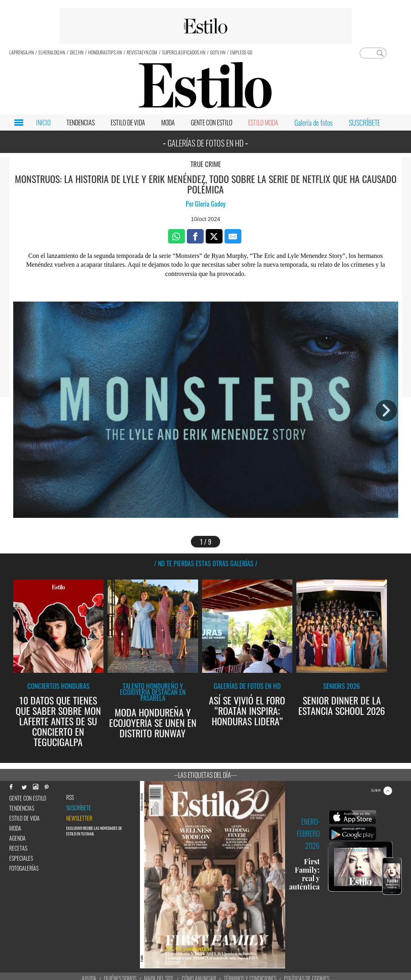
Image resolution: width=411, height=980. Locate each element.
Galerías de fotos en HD (247, 686)
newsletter (79, 818)
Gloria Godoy (210, 204)
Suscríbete (79, 808)
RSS (70, 797)
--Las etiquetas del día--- (205, 775)
